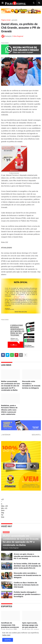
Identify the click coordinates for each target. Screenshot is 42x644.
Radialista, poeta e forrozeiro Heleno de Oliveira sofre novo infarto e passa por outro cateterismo (9, 410)
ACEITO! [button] (8, 640)
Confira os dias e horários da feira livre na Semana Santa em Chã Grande (26, 585)
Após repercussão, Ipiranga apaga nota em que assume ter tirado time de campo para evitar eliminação (31, 627)
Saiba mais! (6, 635)
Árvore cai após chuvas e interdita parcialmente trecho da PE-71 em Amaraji (27, 556)
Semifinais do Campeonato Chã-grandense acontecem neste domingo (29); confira (10, 627)
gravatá (15, 20)
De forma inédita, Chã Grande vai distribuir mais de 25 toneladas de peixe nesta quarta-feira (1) (27, 566)
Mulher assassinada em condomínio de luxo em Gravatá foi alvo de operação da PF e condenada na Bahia (11, 386)
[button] (3, 3)
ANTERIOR (6, 435)
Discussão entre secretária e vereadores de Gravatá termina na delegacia (31, 385)
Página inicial (6, 20)
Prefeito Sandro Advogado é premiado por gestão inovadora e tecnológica (27, 594)
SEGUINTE (36, 435)
